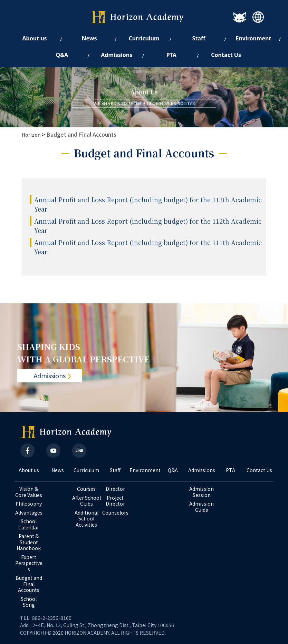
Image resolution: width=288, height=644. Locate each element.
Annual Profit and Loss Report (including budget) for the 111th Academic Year (148, 247)
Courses (86, 489)
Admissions (50, 376)
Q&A (173, 470)
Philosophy (29, 504)
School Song (29, 602)
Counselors (115, 513)
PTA (231, 470)
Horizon (31, 135)
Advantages (29, 513)
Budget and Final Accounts (81, 134)
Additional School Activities (87, 519)
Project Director (115, 501)
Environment (144, 470)
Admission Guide (202, 507)
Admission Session (202, 492)
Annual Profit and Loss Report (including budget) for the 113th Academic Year (148, 204)
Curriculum (86, 470)
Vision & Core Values (29, 492)
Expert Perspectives (29, 563)
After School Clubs (87, 501)
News (58, 470)
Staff (115, 470)
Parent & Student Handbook (29, 542)
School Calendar (29, 524)
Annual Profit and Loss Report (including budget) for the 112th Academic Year (148, 226)
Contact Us (259, 470)
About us (29, 470)
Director (115, 489)
